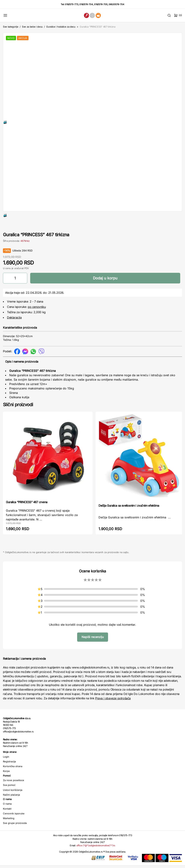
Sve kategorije (11, 27)
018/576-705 (101, 4)
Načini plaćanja (11, 806)
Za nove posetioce (14, 792)
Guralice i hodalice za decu (61, 27)
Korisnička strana (13, 778)
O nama (7, 815)
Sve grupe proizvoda (15, 835)
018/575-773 (72, 4)
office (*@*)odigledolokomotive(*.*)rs (96, 857)
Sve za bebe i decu (32, 27)
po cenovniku (37, 319)
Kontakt (7, 820)
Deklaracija (14, 329)
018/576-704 (86, 4)
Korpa (6, 783)
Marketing (9, 830)
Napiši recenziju (93, 649)
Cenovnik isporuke (14, 825)
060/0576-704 (116, 4)
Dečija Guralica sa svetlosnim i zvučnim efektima (129, 517)
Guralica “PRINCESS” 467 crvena (27, 514)
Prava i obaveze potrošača (113, 710)
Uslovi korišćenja (13, 802)
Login (6, 768)
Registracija (9, 773)
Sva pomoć (9, 797)
